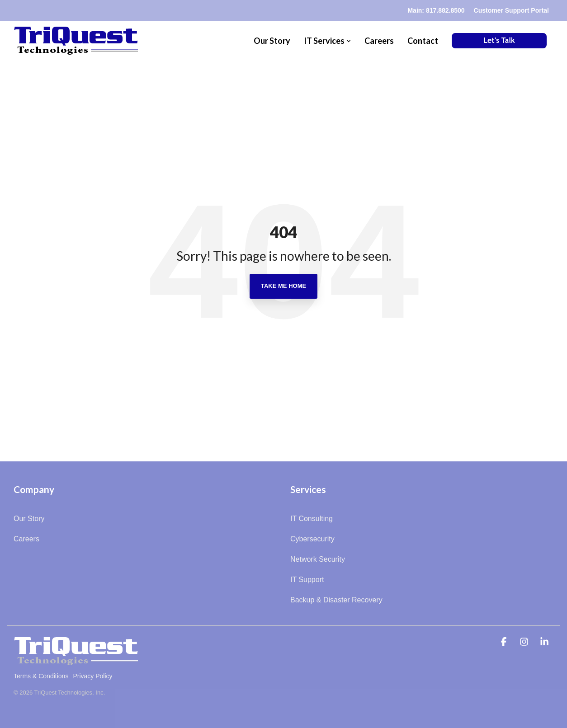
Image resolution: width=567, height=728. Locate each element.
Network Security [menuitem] (318, 559)
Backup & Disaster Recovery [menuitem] (336, 600)
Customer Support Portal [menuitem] (511, 10)
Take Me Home (283, 286)
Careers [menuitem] (26, 539)
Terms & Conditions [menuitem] (41, 676)
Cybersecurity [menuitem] (312, 539)
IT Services (327, 41)
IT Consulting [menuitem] (312, 519)
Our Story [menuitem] (29, 519)
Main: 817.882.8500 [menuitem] (436, 10)
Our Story (272, 41)
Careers (379, 41)
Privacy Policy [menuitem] (92, 676)
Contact (423, 41)
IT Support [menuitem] (307, 580)
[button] (505, 642)
